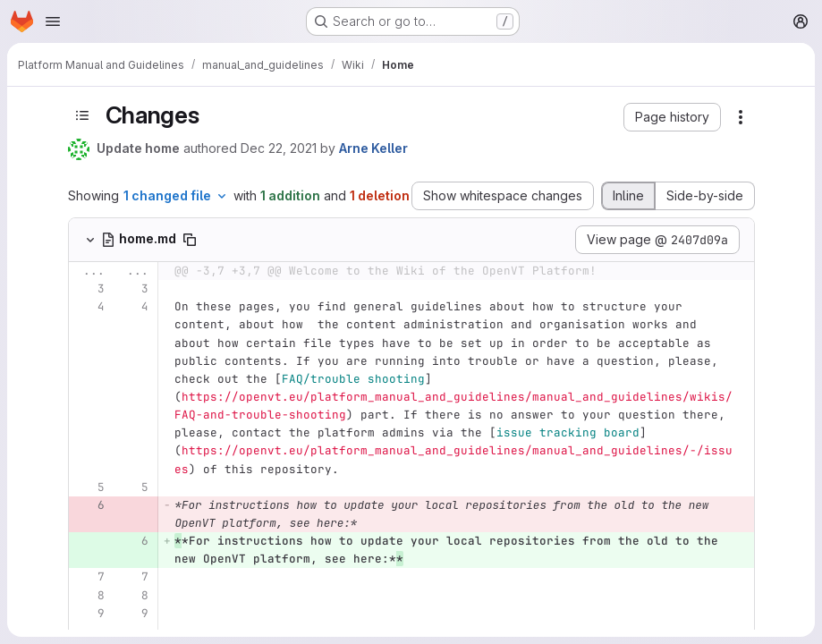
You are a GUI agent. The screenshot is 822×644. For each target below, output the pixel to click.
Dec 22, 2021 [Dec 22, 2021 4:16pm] (279, 148)
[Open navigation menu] (53, 21)
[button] (672, 117)
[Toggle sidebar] (82, 116)
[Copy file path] (190, 240)
